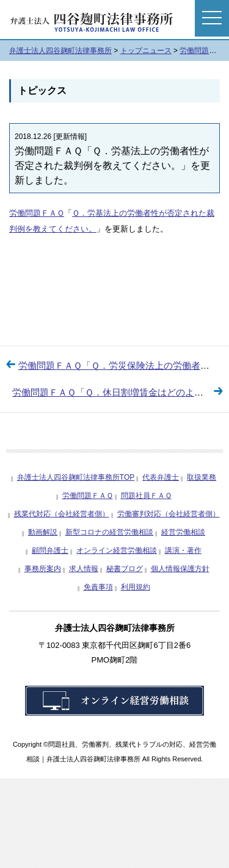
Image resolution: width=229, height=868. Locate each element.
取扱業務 (202, 477)
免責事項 (98, 587)
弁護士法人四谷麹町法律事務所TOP (76, 477)
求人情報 (84, 569)
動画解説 (43, 532)
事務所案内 (43, 569)
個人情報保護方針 (180, 569)
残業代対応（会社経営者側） (62, 514)
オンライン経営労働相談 (117, 550)
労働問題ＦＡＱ (37, 213)
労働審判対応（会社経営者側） (169, 514)
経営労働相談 (183, 532)
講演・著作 (183, 550)
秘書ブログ (125, 569)
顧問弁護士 (50, 550)
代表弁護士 (161, 477)
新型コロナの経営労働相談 (109, 532)
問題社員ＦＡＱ (146, 496)
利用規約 (136, 587)
